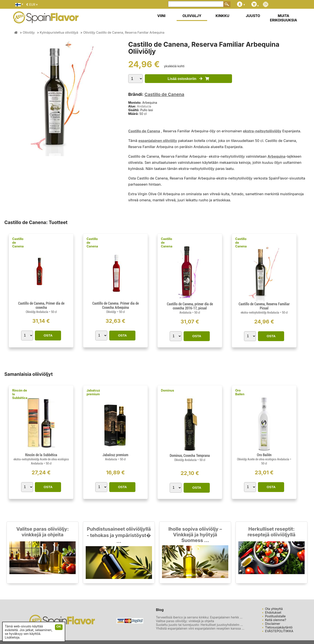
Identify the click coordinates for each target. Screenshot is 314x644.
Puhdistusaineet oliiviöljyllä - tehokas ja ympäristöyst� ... (119, 535)
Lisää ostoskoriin (188, 79)
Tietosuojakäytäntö (279, 627)
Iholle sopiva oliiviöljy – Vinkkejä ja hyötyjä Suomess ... (195, 535)
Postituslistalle (276, 616)
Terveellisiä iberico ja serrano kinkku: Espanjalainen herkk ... (199, 617)
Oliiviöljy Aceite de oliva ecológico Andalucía (263, 459)
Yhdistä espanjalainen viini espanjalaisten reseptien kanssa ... (200, 628)
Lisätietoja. (13, 637)
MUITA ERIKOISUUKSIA (284, 18)
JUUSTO (253, 16)
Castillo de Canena (164, 94)
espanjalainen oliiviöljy (158, 141)
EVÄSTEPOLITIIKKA (279, 631)
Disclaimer (273, 624)
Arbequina (276, 156)
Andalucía (144, 106)
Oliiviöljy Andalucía (37, 312)
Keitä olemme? (276, 620)
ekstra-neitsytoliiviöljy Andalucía (260, 313)
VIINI (161, 16)
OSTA (48, 335)
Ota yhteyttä (274, 609)
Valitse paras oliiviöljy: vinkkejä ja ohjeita (43, 532)
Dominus (168, 390)
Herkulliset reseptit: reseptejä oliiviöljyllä (271, 532)
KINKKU (223, 16)
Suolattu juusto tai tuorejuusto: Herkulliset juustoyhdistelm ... (199, 625)
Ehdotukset (273, 612)
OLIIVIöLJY (192, 16)
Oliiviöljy (111, 312)
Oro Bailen (240, 392)
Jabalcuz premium (93, 392)
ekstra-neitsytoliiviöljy (262, 131)
